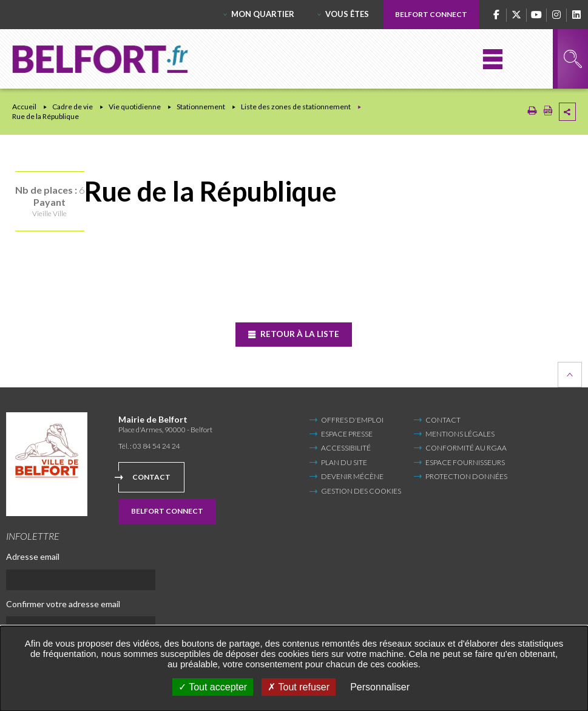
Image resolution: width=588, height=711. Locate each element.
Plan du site (344, 462)
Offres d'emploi (352, 419)
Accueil (24, 107)
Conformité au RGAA (466, 448)
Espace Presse (347, 434)
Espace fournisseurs (465, 462)
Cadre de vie (73, 107)
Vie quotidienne (135, 107)
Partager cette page (567, 112)
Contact (151, 477)
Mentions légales (460, 434)
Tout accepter (213, 687)
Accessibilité (346, 448)
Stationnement (201, 107)
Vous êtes (347, 14)
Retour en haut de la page (570, 374)
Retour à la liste (299, 334)
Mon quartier (263, 14)
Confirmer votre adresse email (63, 603)
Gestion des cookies (361, 491)
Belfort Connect (431, 14)
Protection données (466, 476)
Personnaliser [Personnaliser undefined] (380, 687)
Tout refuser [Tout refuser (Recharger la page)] (299, 687)
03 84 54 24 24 (157, 446)
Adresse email (33, 556)
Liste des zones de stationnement (296, 107)
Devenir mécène (352, 476)
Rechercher (573, 59)
